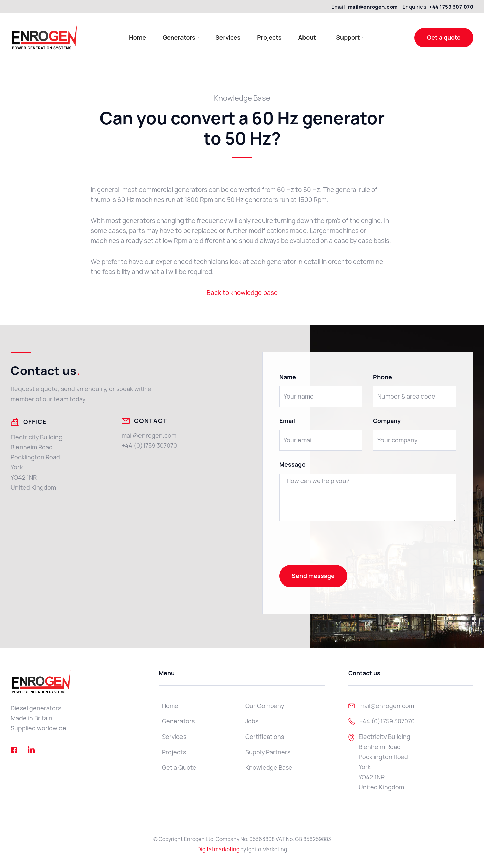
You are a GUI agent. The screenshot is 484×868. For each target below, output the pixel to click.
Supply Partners (268, 752)
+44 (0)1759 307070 (149, 445)
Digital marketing (218, 849)
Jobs (252, 721)
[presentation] (330, 545)
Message (292, 465)
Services (228, 37)
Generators (178, 721)
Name (288, 377)
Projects (269, 37)
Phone (382, 377)
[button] (181, 37)
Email (287, 421)
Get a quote (444, 37)
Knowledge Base (269, 768)
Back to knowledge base (242, 293)
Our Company (265, 706)
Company (387, 421)
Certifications (265, 737)
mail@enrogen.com (149, 435)
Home (137, 37)
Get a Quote (179, 768)
